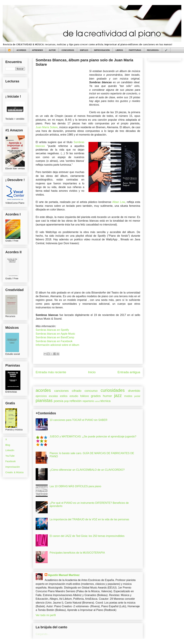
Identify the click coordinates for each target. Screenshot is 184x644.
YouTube (10, 456)
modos (128, 396)
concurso (91, 391)
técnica (105, 401)
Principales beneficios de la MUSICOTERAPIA (77, 553)
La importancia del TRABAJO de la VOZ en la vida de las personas (89, 519)
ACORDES (21, 50)
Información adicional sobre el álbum (57, 345)
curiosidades (113, 390)
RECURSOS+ (153, 50)
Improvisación (13, 467)
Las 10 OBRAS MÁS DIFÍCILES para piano (75, 486)
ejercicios (41, 396)
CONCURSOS (68, 50)
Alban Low (119, 202)
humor (107, 396)
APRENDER (38, 50)
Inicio (92, 372)
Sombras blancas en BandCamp (55, 337)
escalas (53, 396)
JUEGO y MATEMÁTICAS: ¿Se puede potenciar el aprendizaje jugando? (93, 436)
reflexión (76, 401)
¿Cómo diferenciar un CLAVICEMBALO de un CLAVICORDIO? (87, 470)
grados (96, 396)
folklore (84, 396)
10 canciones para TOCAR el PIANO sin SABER (78, 420)
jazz (118, 395)
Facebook (10, 461)
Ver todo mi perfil (46, 615)
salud (97, 401)
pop (66, 401)
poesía (59, 401)
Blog (8, 445)
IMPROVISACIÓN (102, 50)
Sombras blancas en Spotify (52, 330)
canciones (61, 391)
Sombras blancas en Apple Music (55, 334)
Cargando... (43, 634)
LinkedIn (10, 450)
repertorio (88, 401)
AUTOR (52, 50)
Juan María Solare (47, 127)
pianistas (44, 400)
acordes (43, 390)
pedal (137, 396)
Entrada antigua (129, 372)
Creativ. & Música (14, 472)
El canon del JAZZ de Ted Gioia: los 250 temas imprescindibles (87, 536)
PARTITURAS (135, 50)
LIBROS (119, 50)
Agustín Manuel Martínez (64, 575)
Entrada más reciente (51, 372)
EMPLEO (84, 50)
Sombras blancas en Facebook (54, 341)
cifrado (77, 391)
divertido (134, 391)
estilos (64, 396)
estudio (74, 396)
